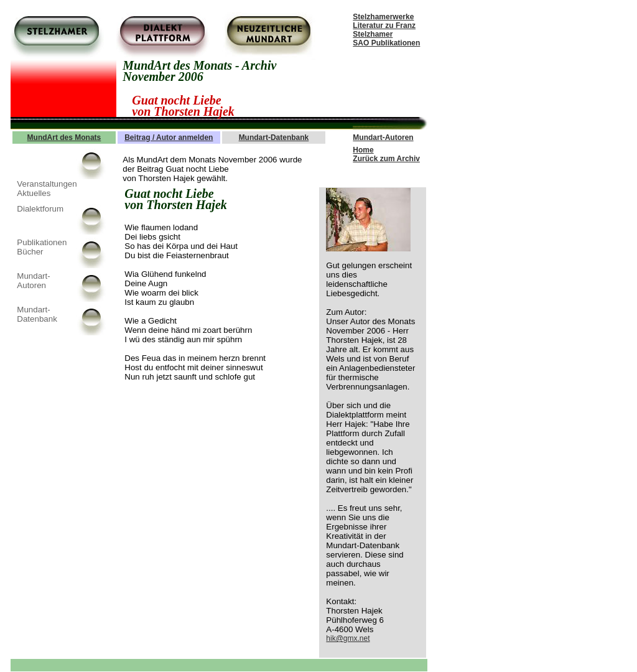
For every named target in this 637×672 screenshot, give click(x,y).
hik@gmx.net (348, 638)
